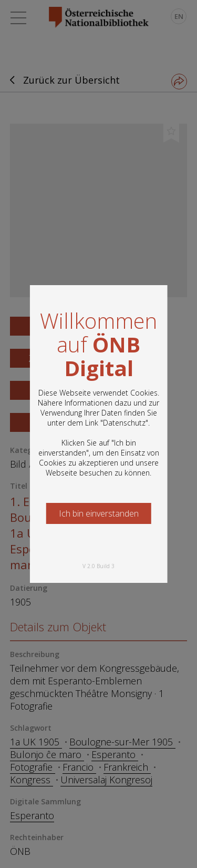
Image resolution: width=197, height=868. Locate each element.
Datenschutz (124, 423)
